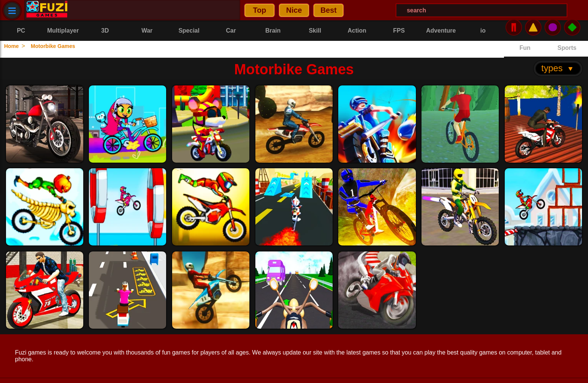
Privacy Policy (35, 372)
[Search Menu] (313, 10)
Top (90, 10)
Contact (82, 372)
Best (159, 10)
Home (14, 46)
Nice (125, 10)
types (558, 51)
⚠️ (533, 10)
